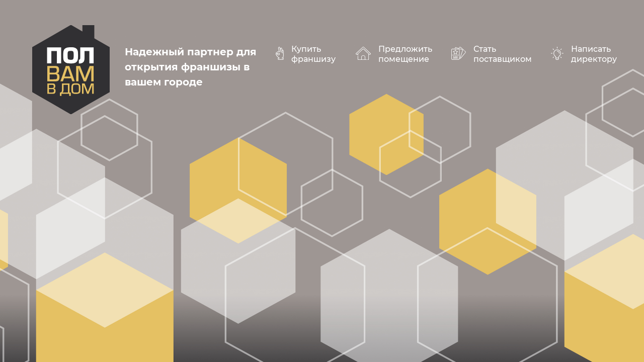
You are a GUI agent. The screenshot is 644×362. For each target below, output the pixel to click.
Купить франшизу (313, 54)
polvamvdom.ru (71, 70)
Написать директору (594, 54)
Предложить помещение (405, 54)
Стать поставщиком (503, 54)
